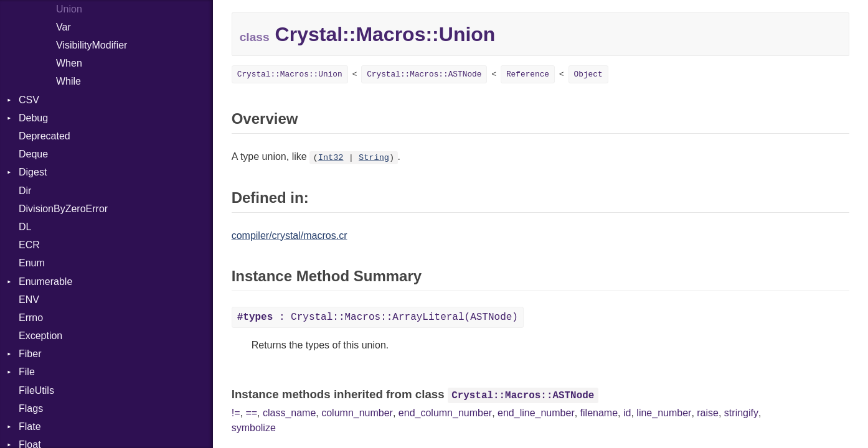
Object (588, 74)
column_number (357, 413)
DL (25, 227)
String (374, 158)
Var (64, 27)
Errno (31, 318)
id (627, 413)
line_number (664, 413)
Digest (33, 172)
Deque (33, 154)
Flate (30, 427)
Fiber (30, 354)
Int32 (331, 158)
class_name (289, 413)
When (69, 63)
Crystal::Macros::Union (290, 74)
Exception (40, 336)
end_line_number (536, 413)
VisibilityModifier (92, 45)
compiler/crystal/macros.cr (290, 236)
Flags (31, 408)
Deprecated (45, 136)
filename (599, 413)
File (27, 372)
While (68, 81)
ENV (29, 300)
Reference (528, 74)
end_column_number (445, 413)
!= (236, 413)
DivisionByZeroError (63, 209)
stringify (741, 413)
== (251, 413)
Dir (25, 191)
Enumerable (45, 282)
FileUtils (36, 390)
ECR (29, 245)
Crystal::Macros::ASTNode (424, 74)
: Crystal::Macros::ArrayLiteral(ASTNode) (378, 317)
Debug (33, 118)
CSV (29, 100)
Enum (32, 263)
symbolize (254, 428)
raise (708, 413)
